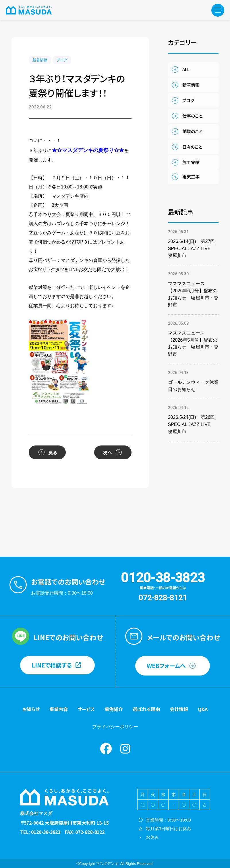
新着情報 (40, 60)
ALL (186, 69)
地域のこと (192, 131)
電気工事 (191, 177)
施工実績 (191, 162)
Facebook (106, 749)
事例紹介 (114, 709)
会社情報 (179, 709)
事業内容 (59, 709)
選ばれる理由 (146, 709)
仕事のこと (192, 116)
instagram (125, 749)
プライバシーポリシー (115, 727)
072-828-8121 (163, 598)
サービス (86, 709)
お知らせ (31, 709)
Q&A (203, 709)
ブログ (62, 60)
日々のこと (192, 147)
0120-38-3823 (163, 578)
